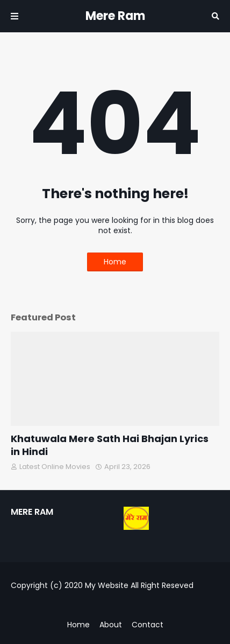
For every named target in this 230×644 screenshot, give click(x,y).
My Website (107, 585)
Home (115, 262)
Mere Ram (115, 16)
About (111, 625)
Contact (148, 625)
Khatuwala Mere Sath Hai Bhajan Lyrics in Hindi (110, 445)
